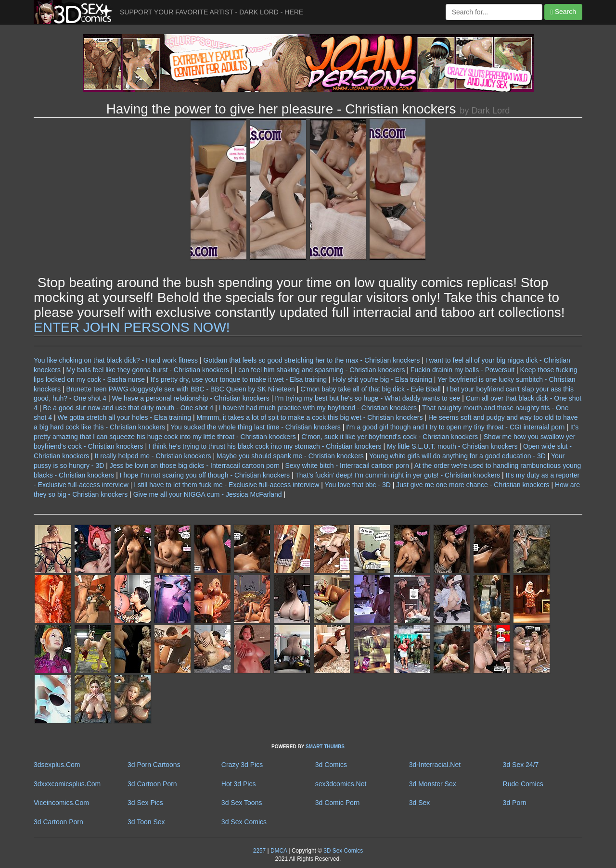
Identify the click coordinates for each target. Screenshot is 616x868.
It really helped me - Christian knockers (153, 456)
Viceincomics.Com (61, 803)
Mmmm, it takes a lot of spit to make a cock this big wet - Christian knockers (310, 417)
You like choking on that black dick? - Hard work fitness (116, 360)
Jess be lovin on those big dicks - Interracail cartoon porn (195, 465)
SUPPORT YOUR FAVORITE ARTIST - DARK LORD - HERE (212, 12)
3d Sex (420, 803)
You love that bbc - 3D (358, 485)
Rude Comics (523, 784)
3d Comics (331, 765)
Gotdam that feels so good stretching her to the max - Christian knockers (312, 360)
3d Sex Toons (242, 803)
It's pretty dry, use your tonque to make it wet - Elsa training (239, 379)
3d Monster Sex (433, 784)
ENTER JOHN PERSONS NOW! (132, 327)
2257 (259, 851)
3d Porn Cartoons (154, 765)
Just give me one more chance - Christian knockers (473, 485)
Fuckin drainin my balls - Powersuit (462, 370)
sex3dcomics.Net (341, 784)
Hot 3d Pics (239, 784)
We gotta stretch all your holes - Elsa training (125, 417)
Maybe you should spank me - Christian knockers (290, 456)
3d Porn (515, 803)
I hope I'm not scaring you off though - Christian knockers (205, 475)
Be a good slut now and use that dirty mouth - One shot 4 (128, 408)
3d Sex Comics (244, 822)
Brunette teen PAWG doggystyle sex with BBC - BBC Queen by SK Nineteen (181, 389)
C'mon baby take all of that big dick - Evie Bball (370, 389)
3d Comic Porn (338, 803)
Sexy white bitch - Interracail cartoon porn (347, 465)
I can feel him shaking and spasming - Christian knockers (320, 370)
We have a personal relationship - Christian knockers (190, 398)
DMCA (279, 851)
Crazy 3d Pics (242, 765)
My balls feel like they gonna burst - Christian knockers (147, 370)
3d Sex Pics (145, 803)
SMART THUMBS (325, 747)
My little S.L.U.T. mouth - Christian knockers (452, 446)
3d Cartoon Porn (152, 784)
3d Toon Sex (146, 822)
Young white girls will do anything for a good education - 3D (457, 456)
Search (563, 12)
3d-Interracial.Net (435, 765)
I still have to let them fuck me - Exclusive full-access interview (226, 485)
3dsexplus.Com (57, 765)
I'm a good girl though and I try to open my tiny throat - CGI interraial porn (455, 427)
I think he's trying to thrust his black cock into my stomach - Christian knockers (265, 446)
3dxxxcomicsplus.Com (67, 784)
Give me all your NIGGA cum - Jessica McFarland (208, 494)
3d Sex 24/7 (521, 765)
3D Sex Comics (342, 851)
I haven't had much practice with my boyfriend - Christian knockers (318, 408)
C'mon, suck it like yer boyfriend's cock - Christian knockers (390, 437)
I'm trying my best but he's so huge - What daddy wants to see (367, 398)
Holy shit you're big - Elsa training (382, 379)
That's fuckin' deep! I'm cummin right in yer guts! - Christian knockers (398, 475)
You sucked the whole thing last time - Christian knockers (256, 427)
